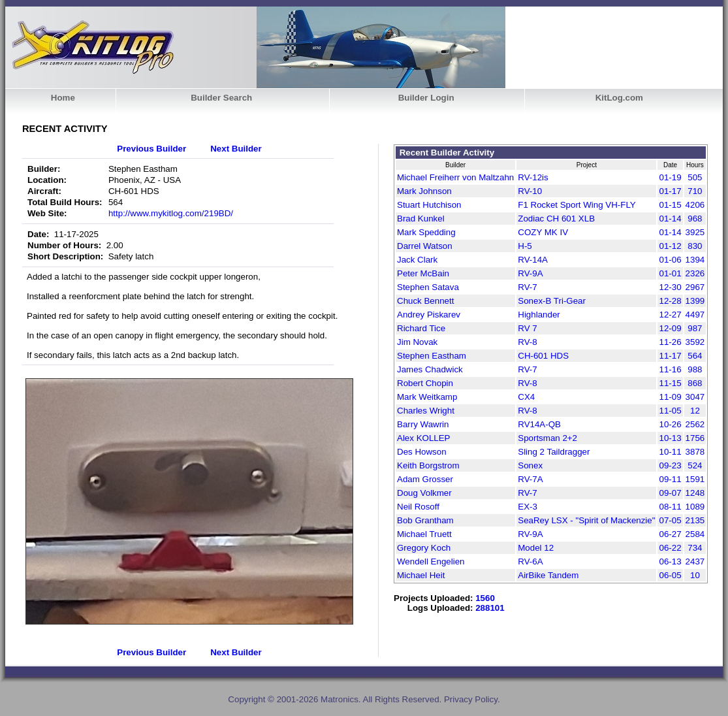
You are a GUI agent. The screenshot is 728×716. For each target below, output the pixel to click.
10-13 (670, 438)
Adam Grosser (425, 479)
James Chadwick (430, 369)
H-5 (525, 246)
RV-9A (530, 273)
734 (695, 548)
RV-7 (527, 287)
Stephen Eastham (432, 356)
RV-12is (533, 177)
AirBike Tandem (548, 575)
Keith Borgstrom (428, 465)
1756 (695, 438)
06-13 (670, 561)
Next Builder (236, 149)
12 (695, 411)
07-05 (670, 520)
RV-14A (533, 260)
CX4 (526, 397)
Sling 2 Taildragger (554, 452)
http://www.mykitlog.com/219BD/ (171, 213)
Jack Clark (417, 260)
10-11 (670, 452)
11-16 (670, 369)
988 (695, 369)
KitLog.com (619, 98)
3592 (695, 342)
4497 (695, 315)
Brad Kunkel (421, 219)
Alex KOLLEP (424, 438)
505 (695, 177)
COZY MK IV (543, 232)
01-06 (670, 260)
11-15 (670, 383)
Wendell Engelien (431, 561)
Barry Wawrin (423, 424)
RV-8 (527, 342)
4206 (695, 205)
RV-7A (530, 479)
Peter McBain (423, 273)
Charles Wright (426, 411)
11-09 (670, 397)
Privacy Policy (471, 699)
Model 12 (536, 548)
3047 (695, 397)
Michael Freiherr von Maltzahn (455, 177)
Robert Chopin (425, 383)
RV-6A (530, 561)
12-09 (670, 328)
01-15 (670, 205)
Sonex (530, 465)
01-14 (670, 219)
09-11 (670, 479)
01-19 (670, 177)
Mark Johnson (424, 191)
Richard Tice (421, 328)
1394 (695, 260)
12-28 (670, 301)
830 (695, 246)
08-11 (670, 507)
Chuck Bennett (425, 301)
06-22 (670, 548)
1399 (695, 301)
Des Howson (422, 452)
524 (695, 465)
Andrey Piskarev (429, 315)
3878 (695, 452)
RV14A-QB (539, 424)
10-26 (670, 424)
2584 (695, 534)
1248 (695, 493)
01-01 (670, 273)
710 (695, 191)
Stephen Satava (428, 287)
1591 (695, 479)
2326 (695, 273)
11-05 (670, 411)
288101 (490, 608)
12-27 (670, 315)
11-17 (670, 356)
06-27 (670, 534)
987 (695, 328)
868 (695, 383)
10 (695, 575)
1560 (485, 598)
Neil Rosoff (418, 507)
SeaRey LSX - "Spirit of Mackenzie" (586, 520)
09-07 (670, 493)
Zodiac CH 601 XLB (556, 219)
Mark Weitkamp (427, 397)
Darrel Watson (425, 246)
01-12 (670, 246)
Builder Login (426, 98)
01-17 (670, 191)
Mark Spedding (426, 232)
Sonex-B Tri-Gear (552, 301)
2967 (695, 287)
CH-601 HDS (543, 356)
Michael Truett (424, 534)
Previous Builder (151, 149)
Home (63, 98)
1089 (695, 507)
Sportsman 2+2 (547, 438)
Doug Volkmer (424, 493)
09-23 (670, 465)
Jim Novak (417, 342)
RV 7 (527, 328)
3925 (695, 232)
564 (695, 356)
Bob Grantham (425, 520)
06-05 (670, 575)
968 (695, 219)
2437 (695, 561)
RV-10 (530, 191)
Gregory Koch (424, 548)
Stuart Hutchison (429, 205)
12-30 (670, 287)
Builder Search (221, 98)
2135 (695, 520)
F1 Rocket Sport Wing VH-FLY (577, 205)
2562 (695, 424)
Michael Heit (421, 575)
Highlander (539, 315)
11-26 (670, 342)
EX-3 (528, 507)
